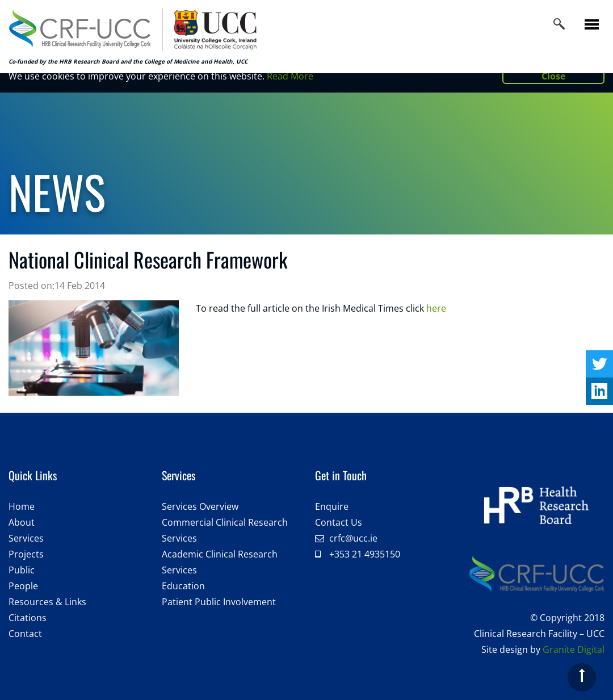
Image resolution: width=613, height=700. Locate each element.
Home (22, 506)
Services (26, 538)
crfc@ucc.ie (353, 538)
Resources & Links (47, 602)
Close (553, 76)
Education (183, 586)
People (23, 586)
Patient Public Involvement (219, 602)
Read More (290, 76)
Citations (28, 618)
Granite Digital (574, 649)
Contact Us (339, 522)
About (22, 522)
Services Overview (200, 506)
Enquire (332, 506)
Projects (26, 554)
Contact (25, 634)
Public (22, 570)
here (436, 308)
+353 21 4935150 (365, 554)
